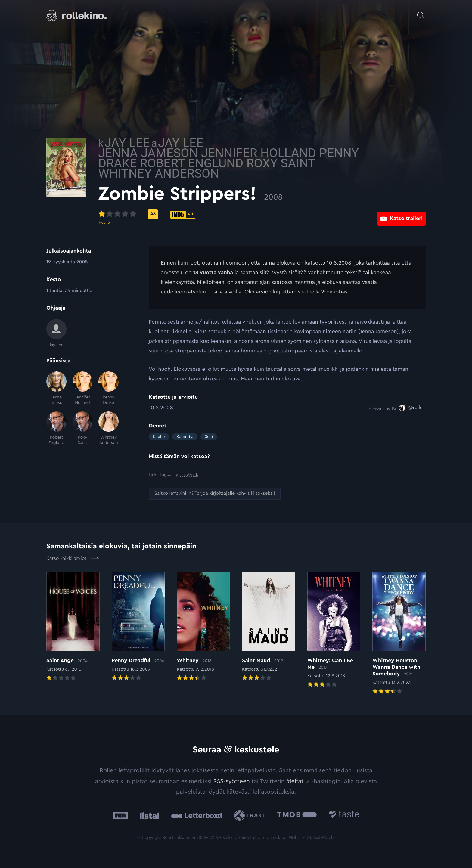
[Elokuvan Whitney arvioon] (203, 626)
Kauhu (159, 437)
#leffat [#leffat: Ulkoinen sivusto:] (295, 781)
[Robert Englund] (56, 428)
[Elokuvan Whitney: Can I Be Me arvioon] (334, 630)
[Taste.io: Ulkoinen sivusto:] (344, 815)
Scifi (209, 437)
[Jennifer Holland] (83, 388)
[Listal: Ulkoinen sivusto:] (148, 815)
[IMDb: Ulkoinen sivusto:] (120, 815)
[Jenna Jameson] (56, 388)
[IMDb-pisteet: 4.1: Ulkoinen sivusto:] (234, 215)
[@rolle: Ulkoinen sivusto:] (411, 408)
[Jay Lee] (56, 333)
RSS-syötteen (231, 781)
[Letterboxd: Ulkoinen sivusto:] (196, 815)
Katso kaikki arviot (73, 558)
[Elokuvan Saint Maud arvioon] (269, 626)
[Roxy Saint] (83, 428)
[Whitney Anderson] (109, 428)
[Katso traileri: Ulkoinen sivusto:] (401, 214)
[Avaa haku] (421, 12)
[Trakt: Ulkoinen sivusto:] (251, 815)
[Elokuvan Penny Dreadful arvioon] (138, 626)
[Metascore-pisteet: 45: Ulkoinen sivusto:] (203, 214)
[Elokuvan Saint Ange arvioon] (73, 626)
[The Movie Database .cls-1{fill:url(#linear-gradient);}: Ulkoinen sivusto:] (297, 815)
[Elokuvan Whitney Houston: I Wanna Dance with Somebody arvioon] (399, 633)
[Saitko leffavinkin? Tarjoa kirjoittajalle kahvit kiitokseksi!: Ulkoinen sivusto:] (215, 493)
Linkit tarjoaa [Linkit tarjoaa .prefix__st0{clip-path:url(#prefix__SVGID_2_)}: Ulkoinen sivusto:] (173, 475)
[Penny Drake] (109, 388)
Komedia (185, 437)
